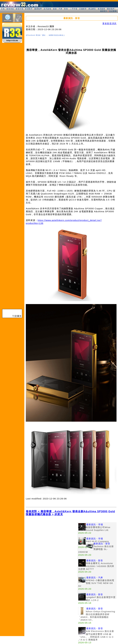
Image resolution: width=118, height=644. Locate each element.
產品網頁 (92, 9)
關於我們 (111, 9)
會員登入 (104, 11)
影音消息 (10, 9)
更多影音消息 (109, 23)
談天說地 (47, 9)
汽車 (60, 9)
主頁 (3, 9)
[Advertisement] (52, 543)
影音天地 (19, 9)
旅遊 (55, 9)
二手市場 (73, 9)
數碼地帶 (38, 9)
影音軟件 (29, 9)
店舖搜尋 (83, 9)
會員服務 (101, 9)
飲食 (66, 9)
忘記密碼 (113, 11)
